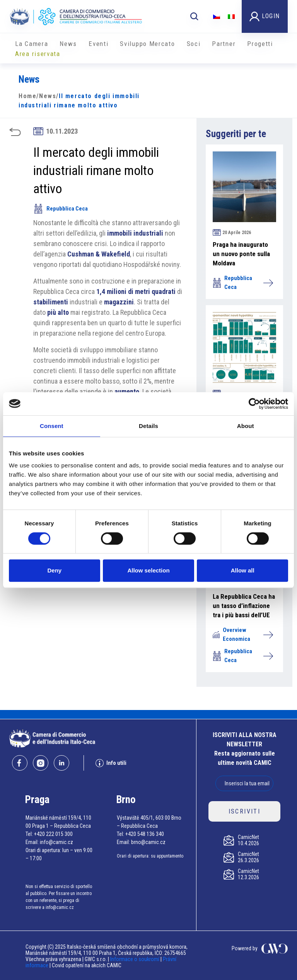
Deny (54, 570)
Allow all (243, 570)
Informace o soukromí (135, 959)
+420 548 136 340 (145, 834)
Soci (194, 44)
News (68, 44)
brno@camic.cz (148, 842)
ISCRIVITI (245, 811)
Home (27, 96)
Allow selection (148, 570)
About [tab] (246, 426)
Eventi (98, 44)
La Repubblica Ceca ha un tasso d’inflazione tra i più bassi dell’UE (244, 606)
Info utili (111, 763)
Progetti (260, 44)
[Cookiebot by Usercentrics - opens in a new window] (254, 404)
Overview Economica (242, 634)
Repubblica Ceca (61, 209)
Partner (224, 44)
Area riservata (38, 54)
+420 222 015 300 (53, 834)
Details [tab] (148, 426)
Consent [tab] (52, 426)
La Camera (32, 44)
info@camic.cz (56, 842)
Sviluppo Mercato (147, 44)
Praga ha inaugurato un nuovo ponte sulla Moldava (241, 254)
